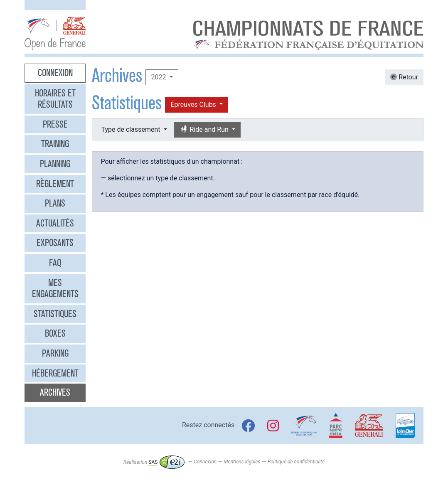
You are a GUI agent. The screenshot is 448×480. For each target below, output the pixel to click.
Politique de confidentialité (296, 462)
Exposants (55, 243)
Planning (55, 164)
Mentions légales (242, 462)
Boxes (55, 333)
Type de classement (131, 129)
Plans (55, 203)
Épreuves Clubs (194, 105)
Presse (55, 124)
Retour (404, 77)
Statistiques (55, 314)
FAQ (55, 263)
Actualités (55, 223)
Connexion (55, 73)
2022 (159, 77)
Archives (55, 392)
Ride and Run (205, 129)
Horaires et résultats (55, 99)
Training (55, 144)
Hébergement (55, 373)
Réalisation (154, 462)
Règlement (55, 184)
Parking (55, 353)
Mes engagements (55, 288)
